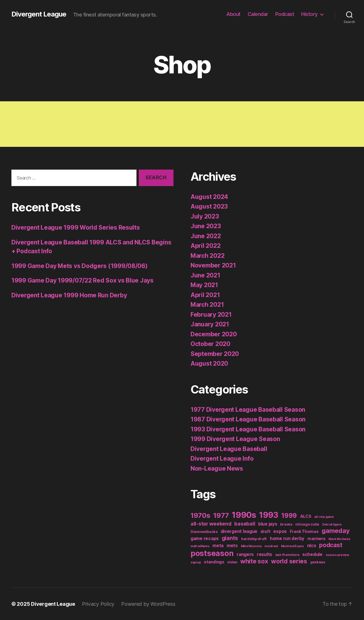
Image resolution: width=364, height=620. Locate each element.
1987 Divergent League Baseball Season (248, 419)
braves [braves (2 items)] (286, 524)
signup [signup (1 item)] (196, 562)
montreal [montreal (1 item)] (271, 546)
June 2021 (205, 275)
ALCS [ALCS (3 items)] (306, 516)
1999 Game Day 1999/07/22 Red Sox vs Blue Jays (82, 280)
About (233, 14)
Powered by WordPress (148, 604)
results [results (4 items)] (264, 554)
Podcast (285, 14)
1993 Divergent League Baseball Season (248, 429)
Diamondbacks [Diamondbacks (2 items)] (204, 532)
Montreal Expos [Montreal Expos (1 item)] (292, 546)
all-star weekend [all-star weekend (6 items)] (211, 524)
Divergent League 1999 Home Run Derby (69, 295)
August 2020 (209, 363)
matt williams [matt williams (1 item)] (200, 546)
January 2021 (210, 324)
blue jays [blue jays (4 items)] (268, 524)
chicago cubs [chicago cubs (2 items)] (307, 524)
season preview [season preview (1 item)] (337, 555)
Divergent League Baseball (229, 449)
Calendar (258, 14)
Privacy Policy (98, 604)
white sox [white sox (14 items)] (254, 561)
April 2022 (205, 246)
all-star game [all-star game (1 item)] (324, 517)
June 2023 (206, 226)
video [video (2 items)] (232, 562)
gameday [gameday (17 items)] (336, 531)
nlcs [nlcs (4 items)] (312, 546)
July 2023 (205, 216)
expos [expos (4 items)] (280, 531)
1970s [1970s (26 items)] (200, 515)
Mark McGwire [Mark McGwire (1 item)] (339, 539)
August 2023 (209, 206)
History (309, 14)
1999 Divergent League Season (235, 439)
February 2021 (211, 315)
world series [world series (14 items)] (289, 561)
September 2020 (215, 354)
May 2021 (204, 285)
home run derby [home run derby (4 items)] (287, 538)
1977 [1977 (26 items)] (221, 515)
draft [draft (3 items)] (265, 531)
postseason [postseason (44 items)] (212, 553)
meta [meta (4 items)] (218, 546)
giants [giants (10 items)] (230, 538)
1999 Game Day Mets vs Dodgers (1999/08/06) (79, 266)
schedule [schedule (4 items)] (312, 554)
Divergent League (39, 14)
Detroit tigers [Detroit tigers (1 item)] (332, 525)
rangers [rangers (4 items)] (245, 554)
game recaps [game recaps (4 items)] (205, 538)
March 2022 (207, 256)
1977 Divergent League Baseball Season (248, 410)
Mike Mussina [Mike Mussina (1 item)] (251, 546)
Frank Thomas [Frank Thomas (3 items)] (304, 531)
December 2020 (214, 334)
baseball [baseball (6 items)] (245, 524)
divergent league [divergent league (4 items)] (239, 531)
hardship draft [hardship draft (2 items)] (254, 539)
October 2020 (210, 344)
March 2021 (207, 305)
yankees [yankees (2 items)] (318, 562)
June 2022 (206, 236)
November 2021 (213, 265)
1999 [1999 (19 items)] (289, 515)
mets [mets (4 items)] (232, 546)
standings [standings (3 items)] (214, 562)
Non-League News (217, 468)
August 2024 (209, 197)
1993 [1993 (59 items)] (269, 515)
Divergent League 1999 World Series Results (76, 227)
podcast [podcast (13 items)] (331, 545)
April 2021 (205, 295)
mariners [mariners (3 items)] (317, 538)
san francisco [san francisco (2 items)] (287, 555)
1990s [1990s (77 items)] (244, 515)
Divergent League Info (222, 459)
